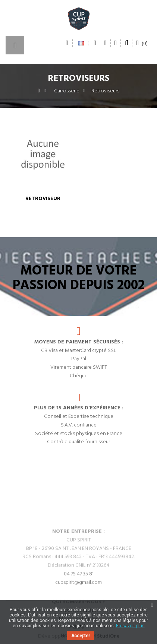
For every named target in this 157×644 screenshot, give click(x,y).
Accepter (81, 636)
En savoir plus (130, 626)
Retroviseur (43, 199)
